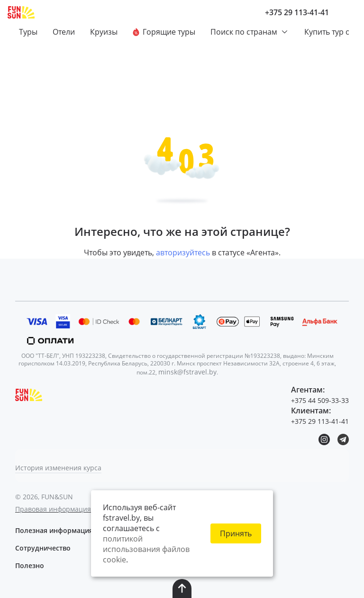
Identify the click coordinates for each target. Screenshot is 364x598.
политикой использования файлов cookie (146, 549)
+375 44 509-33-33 (320, 400)
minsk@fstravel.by (187, 372)
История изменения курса (58, 468)
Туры (28, 32)
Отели (64, 32)
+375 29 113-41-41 (297, 12)
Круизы (104, 32)
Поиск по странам (250, 32)
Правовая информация (53, 509)
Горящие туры (164, 32)
